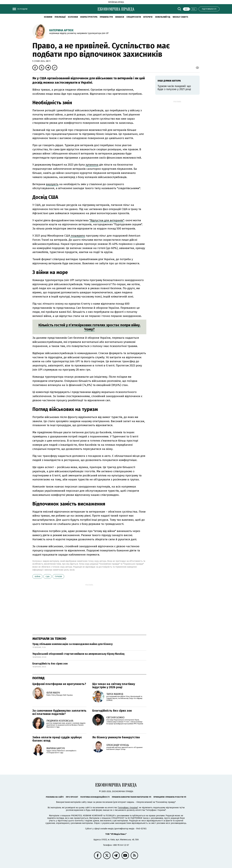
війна (37, 577)
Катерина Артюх (61, 30)
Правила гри (106, 17)
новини (48, 17)
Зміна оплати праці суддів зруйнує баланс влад (57, 739)
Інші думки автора (169, 81)
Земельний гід (163, 17)
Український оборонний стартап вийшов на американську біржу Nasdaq (78, 654)
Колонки (73, 17)
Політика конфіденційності (95, 797)
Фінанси (120, 17)
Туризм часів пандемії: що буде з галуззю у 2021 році (174, 88)
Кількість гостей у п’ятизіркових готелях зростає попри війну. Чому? (89, 327)
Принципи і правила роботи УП (170, 797)
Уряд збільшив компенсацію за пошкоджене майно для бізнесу (72, 644)
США (47, 577)
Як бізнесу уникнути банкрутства (116, 737)
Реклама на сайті (55, 797)
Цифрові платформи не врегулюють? (59, 684)
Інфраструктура (89, 17)
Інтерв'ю (148, 17)
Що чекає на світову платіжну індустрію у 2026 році (114, 686)
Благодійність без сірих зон (50, 664)
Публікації (60, 17)
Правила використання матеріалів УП (132, 797)
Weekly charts (180, 17)
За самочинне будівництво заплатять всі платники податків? (59, 712)
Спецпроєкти (134, 17)
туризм (58, 577)
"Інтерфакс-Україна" (128, 808)
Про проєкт (72, 797)
